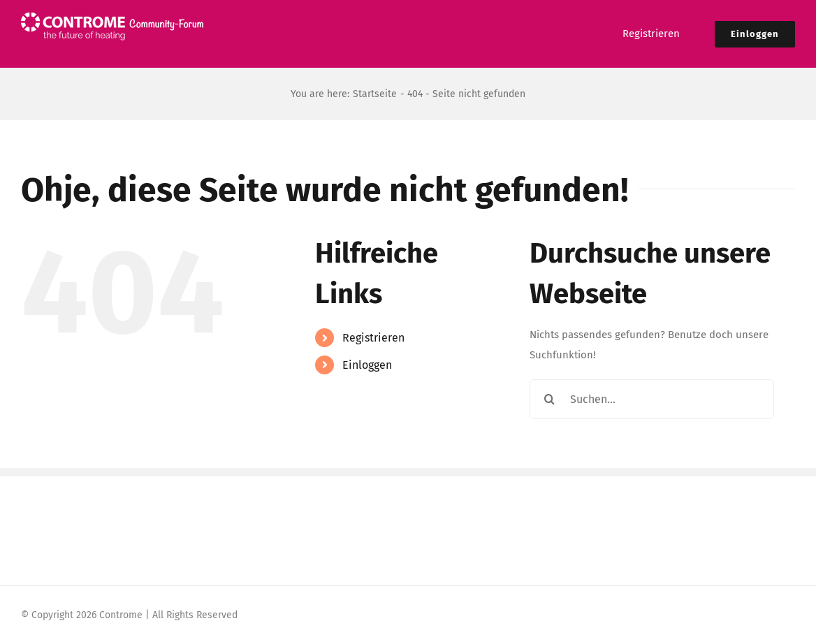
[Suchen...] (651, 399)
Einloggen (367, 365)
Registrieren (373, 338)
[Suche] (549, 399)
